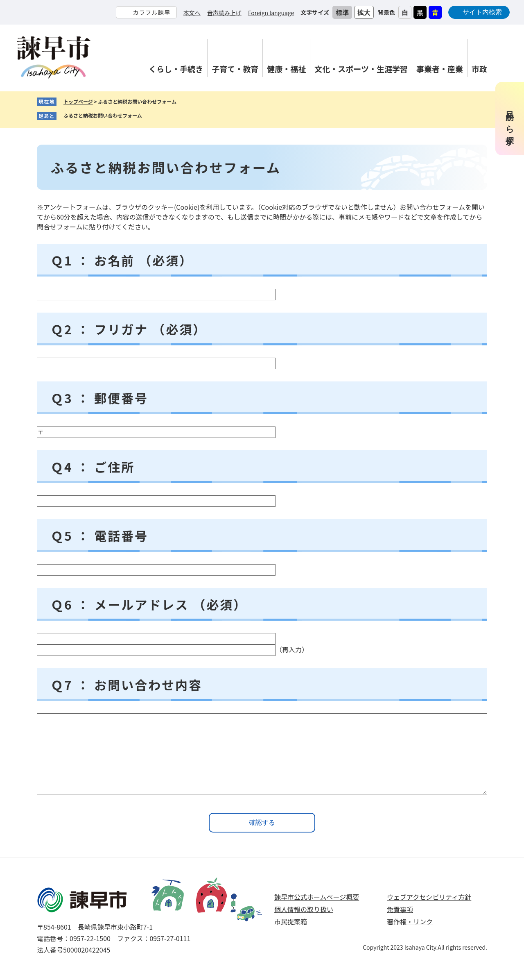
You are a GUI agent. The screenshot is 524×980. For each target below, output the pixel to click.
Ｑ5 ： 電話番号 (99, 535)
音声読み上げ (224, 13)
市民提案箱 (291, 921)
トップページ (78, 101)
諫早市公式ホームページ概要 (317, 897)
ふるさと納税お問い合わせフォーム (103, 115)
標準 (342, 12)
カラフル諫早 (151, 12)
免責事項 (400, 909)
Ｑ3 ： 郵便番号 (99, 398)
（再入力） (292, 649)
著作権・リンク (410, 921)
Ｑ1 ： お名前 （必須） (122, 260)
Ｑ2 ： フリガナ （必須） (129, 329)
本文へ (192, 13)
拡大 (364, 12)
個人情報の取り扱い (304, 909)
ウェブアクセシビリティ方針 (429, 897)
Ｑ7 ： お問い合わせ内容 (126, 685)
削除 (148, 116)
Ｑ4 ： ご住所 (93, 467)
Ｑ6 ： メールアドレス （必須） (149, 604)
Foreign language (271, 13)
